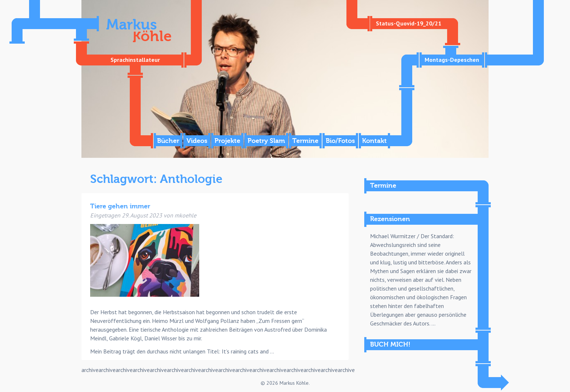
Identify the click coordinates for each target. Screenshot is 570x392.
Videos (197, 141)
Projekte (227, 141)
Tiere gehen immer (120, 206)
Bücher (168, 141)
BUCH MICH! (390, 345)
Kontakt (374, 141)
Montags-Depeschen (452, 60)
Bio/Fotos (340, 141)
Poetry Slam (266, 141)
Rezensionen (390, 219)
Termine (305, 141)
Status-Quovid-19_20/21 (409, 23)
